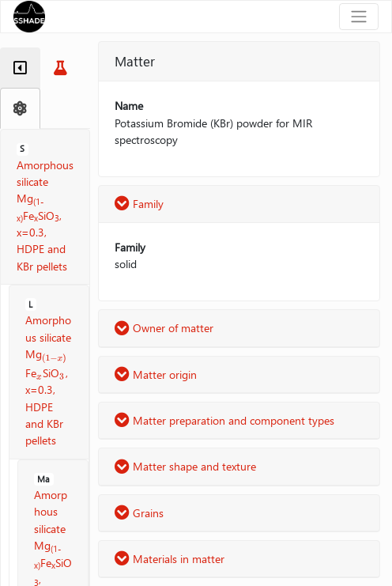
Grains (139, 513)
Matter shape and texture (185, 466)
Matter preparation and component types (224, 420)
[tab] (20, 68)
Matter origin (156, 374)
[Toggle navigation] (359, 17)
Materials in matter (170, 559)
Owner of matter (164, 328)
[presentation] (55, 355)
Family (139, 204)
